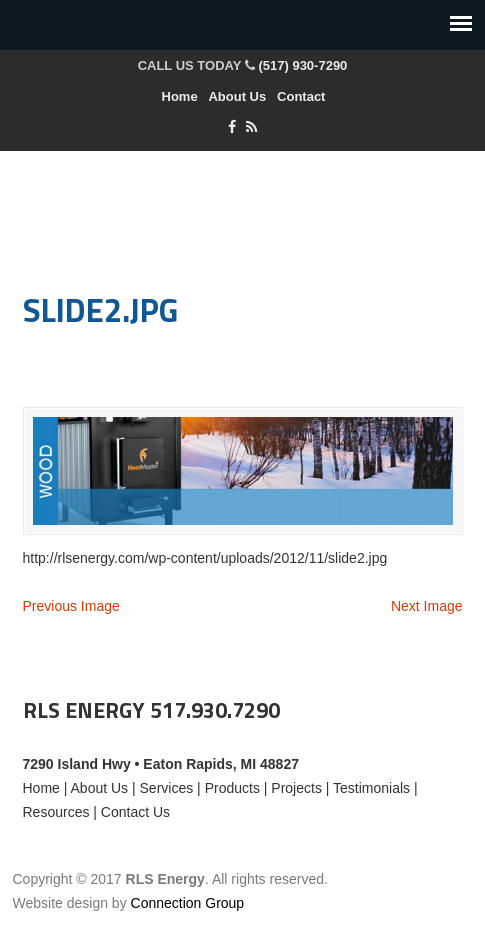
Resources (56, 812)
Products (232, 788)
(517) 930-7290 (302, 65)
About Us (237, 96)
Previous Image (71, 606)
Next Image (427, 606)
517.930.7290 (215, 710)
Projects (296, 788)
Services (167, 788)
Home (180, 96)
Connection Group (188, 903)
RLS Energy (243, 207)
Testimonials (371, 788)
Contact (301, 96)
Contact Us (135, 812)
